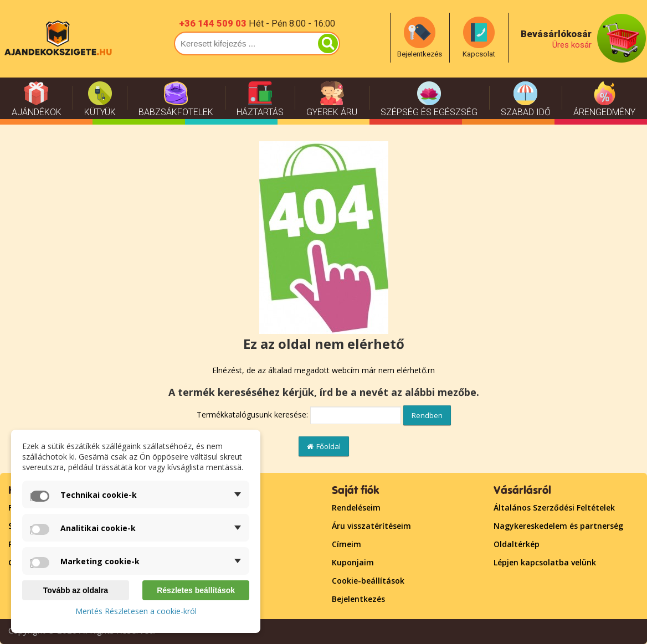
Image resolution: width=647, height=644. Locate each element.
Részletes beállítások (196, 590)
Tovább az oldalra (76, 590)
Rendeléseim (356, 508)
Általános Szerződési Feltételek (554, 508)
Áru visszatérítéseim (371, 526)
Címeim (346, 544)
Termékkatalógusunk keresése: (252, 414)
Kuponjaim (353, 562)
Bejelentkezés (358, 599)
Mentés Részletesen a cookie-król (136, 611)
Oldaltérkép (517, 544)
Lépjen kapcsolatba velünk (545, 562)
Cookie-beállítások (368, 581)
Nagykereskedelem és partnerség (558, 526)
